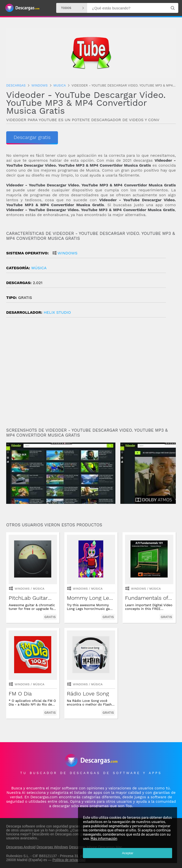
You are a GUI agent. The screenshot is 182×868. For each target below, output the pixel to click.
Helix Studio (57, 312)
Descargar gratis (32, 137)
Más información (104, 839)
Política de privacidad (69, 860)
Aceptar (128, 853)
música (39, 268)
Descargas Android (21, 847)
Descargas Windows (52, 847)
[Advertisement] (91, 375)
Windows (67, 253)
